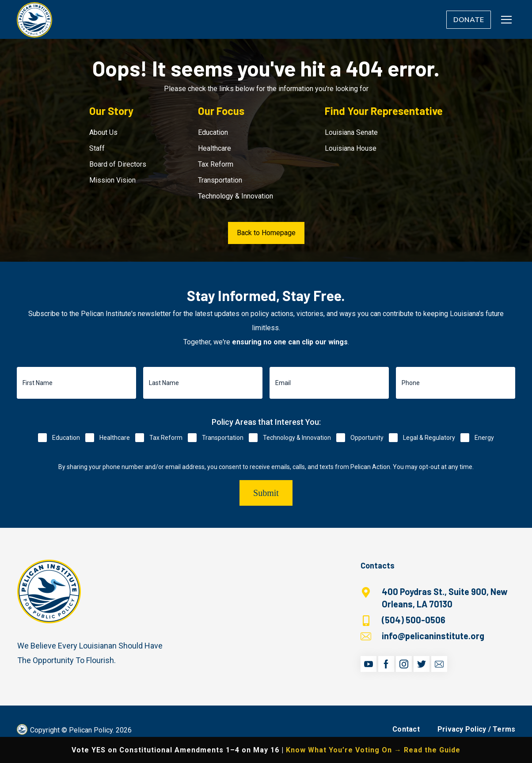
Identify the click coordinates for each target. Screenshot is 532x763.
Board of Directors (118, 164)
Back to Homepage (266, 233)
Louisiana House (351, 148)
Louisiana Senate (351, 132)
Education (213, 132)
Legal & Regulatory (429, 438)
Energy (484, 438)
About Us (103, 132)
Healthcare (215, 148)
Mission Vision (112, 180)
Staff (97, 148)
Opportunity (367, 438)
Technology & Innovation (236, 196)
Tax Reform (216, 164)
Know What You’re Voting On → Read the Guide (373, 750)
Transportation (220, 180)
